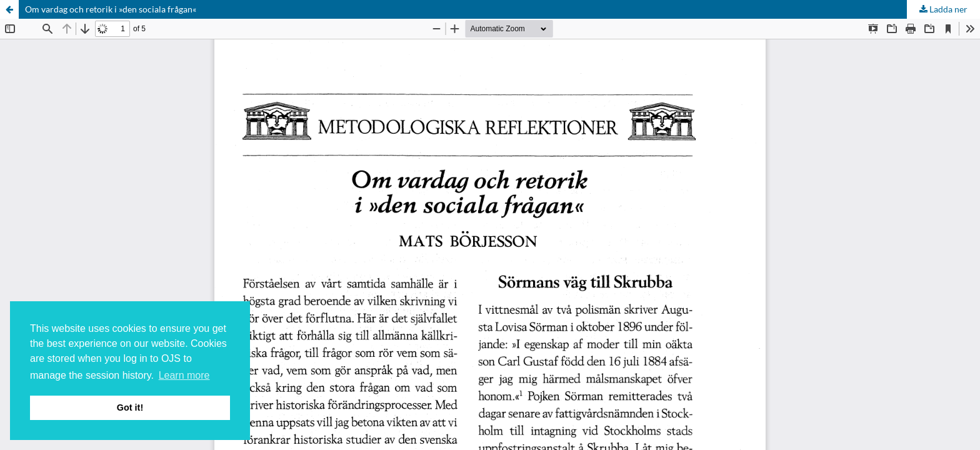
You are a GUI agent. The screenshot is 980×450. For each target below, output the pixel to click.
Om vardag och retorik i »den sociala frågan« (111, 9)
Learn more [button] (184, 375)
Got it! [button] (130, 407)
